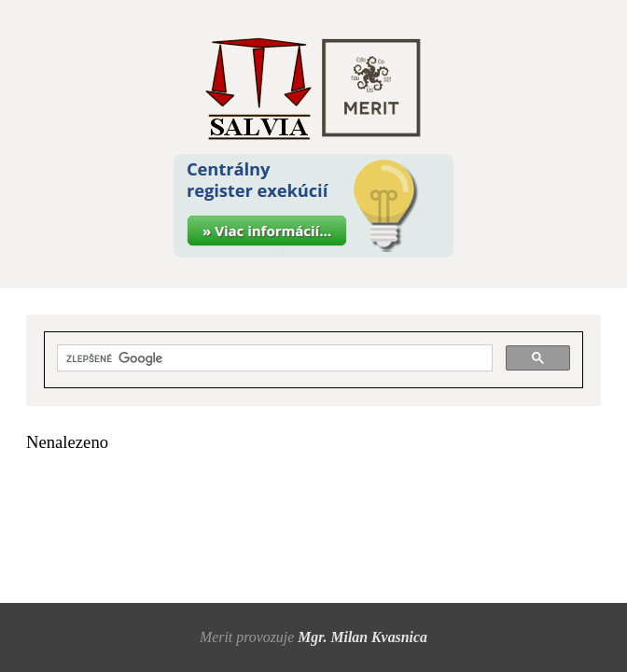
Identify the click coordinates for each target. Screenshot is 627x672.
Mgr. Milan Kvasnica (362, 637)
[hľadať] (273, 358)
